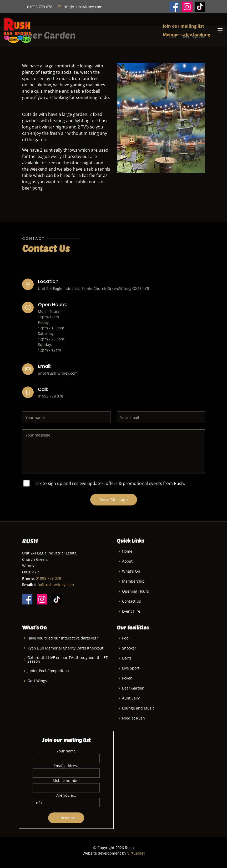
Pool (126, 638)
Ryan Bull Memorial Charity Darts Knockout (65, 648)
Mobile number (66, 780)
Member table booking (186, 34)
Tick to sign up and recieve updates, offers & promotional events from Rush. (109, 483)
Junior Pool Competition (48, 671)
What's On (131, 571)
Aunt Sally (131, 698)
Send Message (114, 500)
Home (127, 551)
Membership (133, 581)
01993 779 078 (48, 578)
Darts (127, 658)
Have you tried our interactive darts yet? (63, 638)
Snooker (129, 648)
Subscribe (66, 818)
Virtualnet (136, 853)
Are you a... (66, 795)
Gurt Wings (37, 681)
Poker (127, 678)
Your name (66, 751)
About (127, 561)
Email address (66, 766)
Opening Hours (135, 591)
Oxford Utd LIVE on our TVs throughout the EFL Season (68, 659)
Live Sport (131, 668)
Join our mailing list (183, 26)
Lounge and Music (138, 708)
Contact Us (132, 601)
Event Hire (131, 611)
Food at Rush (133, 718)
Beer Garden (133, 688)
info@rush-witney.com (54, 585)
